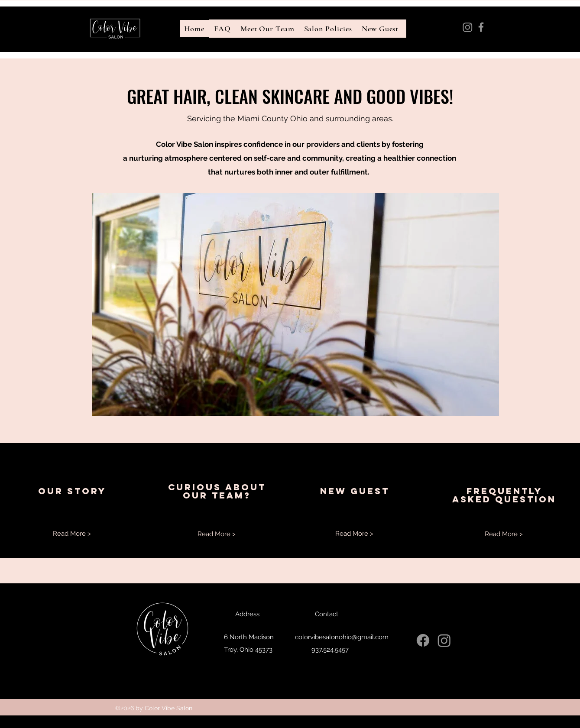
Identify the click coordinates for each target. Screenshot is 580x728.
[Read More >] (72, 533)
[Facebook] (481, 27)
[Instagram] (468, 27)
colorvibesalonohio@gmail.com (491, 47)
